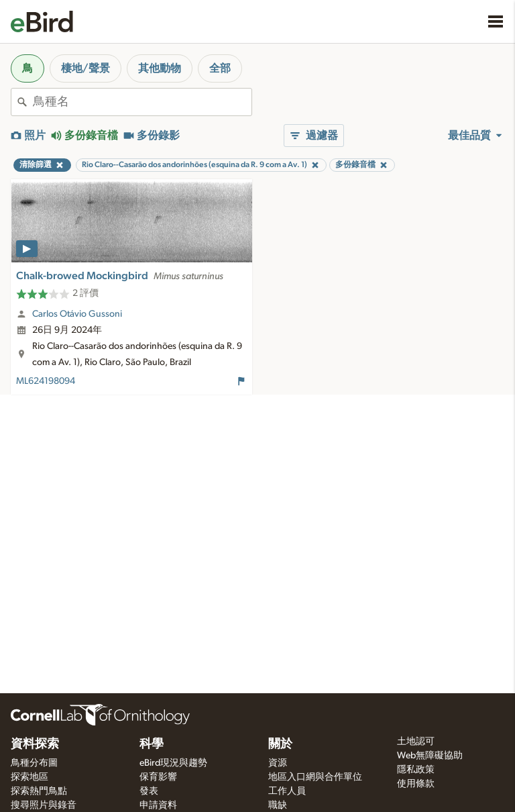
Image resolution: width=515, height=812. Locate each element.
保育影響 (158, 777)
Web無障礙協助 (430, 756)
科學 (152, 744)
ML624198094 (46, 381)
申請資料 (158, 805)
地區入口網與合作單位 (315, 777)
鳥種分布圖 (34, 763)
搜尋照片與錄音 (44, 805)
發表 (149, 791)
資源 (278, 763)
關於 (280, 744)
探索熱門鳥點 (39, 791)
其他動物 (160, 68)
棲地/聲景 (85, 68)
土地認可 (416, 742)
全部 (220, 68)
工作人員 (287, 791)
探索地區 (30, 777)
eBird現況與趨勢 (173, 763)
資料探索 (35, 744)
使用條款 (416, 784)
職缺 (278, 805)
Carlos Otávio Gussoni (77, 314)
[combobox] (142, 102)
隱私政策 (416, 770)
